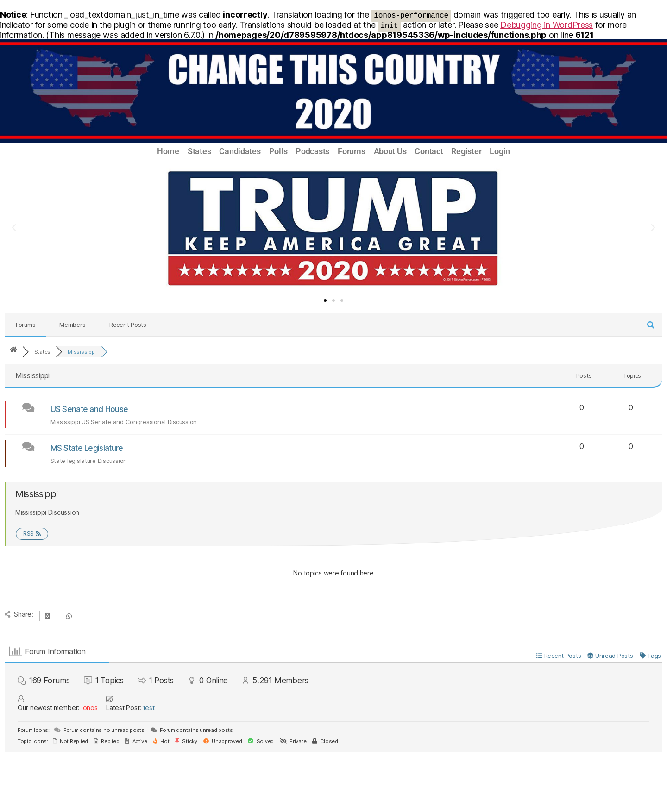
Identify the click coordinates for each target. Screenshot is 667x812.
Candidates (240, 151)
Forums (351, 151)
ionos (90, 708)
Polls (278, 151)
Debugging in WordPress (547, 25)
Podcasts (312, 151)
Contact (429, 151)
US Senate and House (89, 409)
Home (168, 151)
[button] (14, 228)
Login (500, 151)
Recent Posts (128, 325)
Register (466, 151)
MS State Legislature (87, 448)
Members (72, 325)
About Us (390, 151)
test (149, 708)
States (199, 151)
